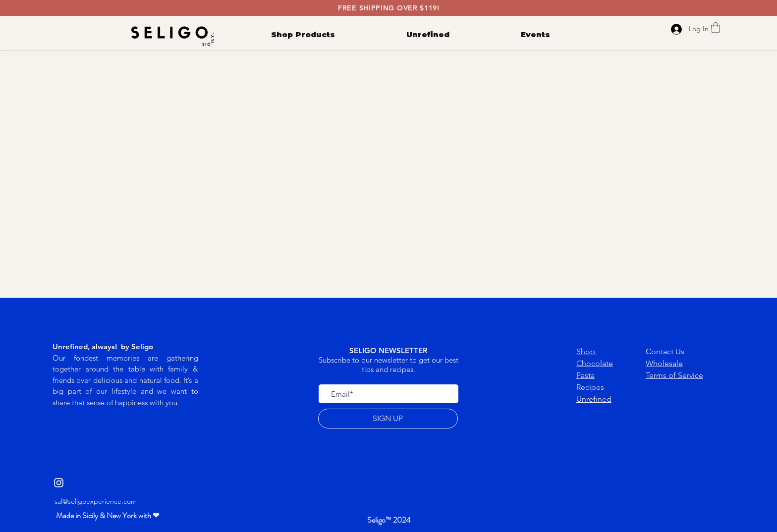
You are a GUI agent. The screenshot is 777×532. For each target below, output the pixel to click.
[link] (716, 27)
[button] (108, 516)
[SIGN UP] (388, 419)
